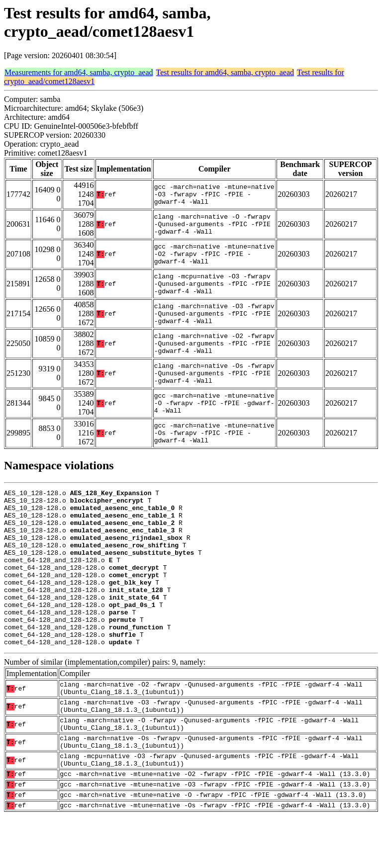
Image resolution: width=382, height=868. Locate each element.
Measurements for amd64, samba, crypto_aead (79, 72)
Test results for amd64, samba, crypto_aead (225, 72)
